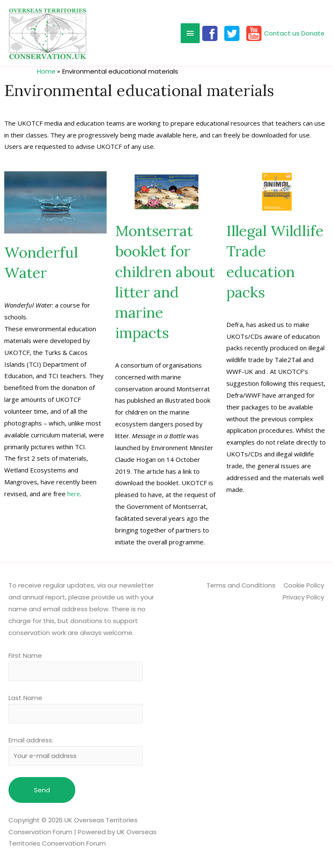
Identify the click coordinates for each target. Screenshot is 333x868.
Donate (313, 33)
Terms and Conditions (240, 585)
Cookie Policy (304, 585)
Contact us (281, 33)
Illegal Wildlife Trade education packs (263, 271)
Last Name (25, 698)
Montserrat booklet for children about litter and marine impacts (157, 281)
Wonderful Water (44, 262)
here (74, 493)
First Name (25, 655)
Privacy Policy (304, 597)
